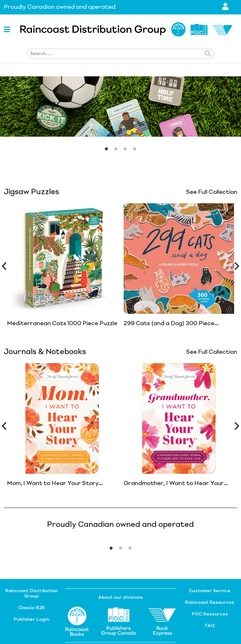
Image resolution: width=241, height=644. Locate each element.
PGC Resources (210, 614)
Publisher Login (31, 619)
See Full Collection (212, 192)
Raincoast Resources (210, 603)
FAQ (210, 626)
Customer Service (210, 591)
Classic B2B (31, 608)
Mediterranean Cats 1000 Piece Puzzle (62, 324)
